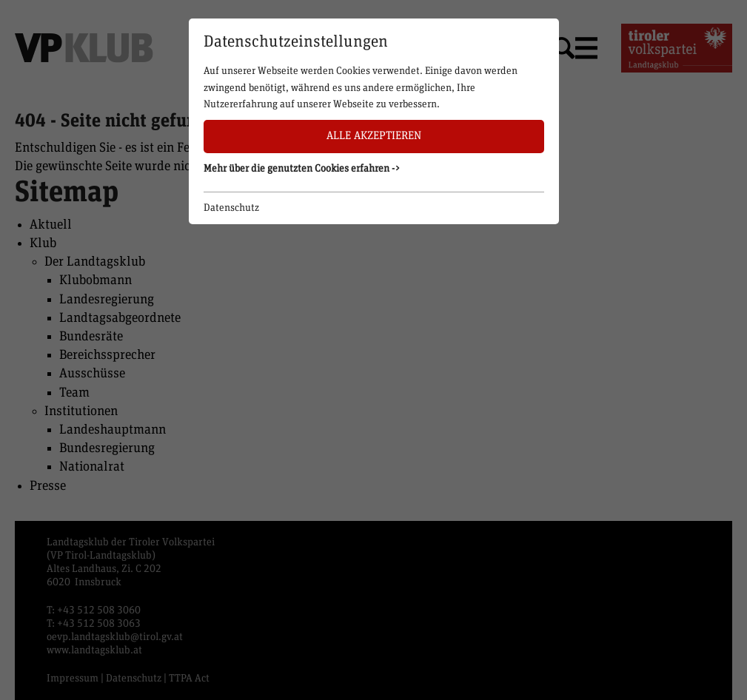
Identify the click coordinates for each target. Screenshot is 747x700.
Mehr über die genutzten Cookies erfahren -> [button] (302, 169)
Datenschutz (231, 208)
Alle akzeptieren (374, 136)
